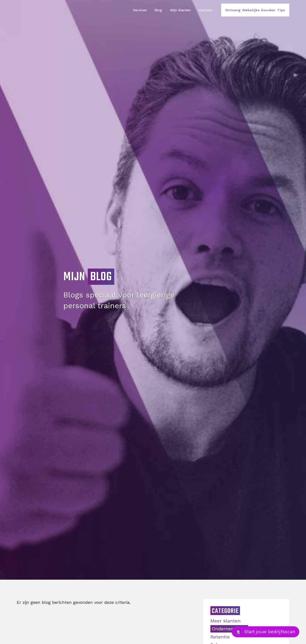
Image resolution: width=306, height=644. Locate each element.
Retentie (220, 637)
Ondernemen (227, 629)
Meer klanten (225, 621)
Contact (206, 10)
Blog (158, 10)
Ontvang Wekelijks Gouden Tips (255, 10)
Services (140, 10)
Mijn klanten (180, 10)
